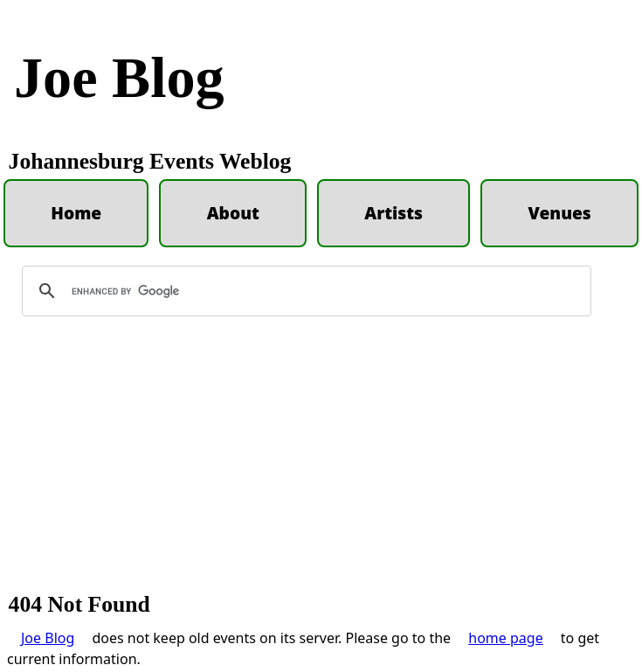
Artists (393, 213)
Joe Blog (119, 77)
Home (76, 213)
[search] (304, 291)
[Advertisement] (321, 462)
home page (505, 638)
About (233, 213)
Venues (560, 213)
